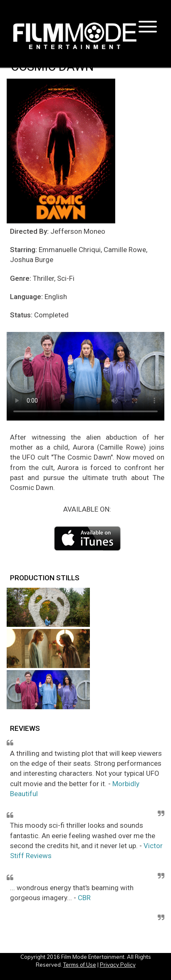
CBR (84, 898)
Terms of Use (80, 965)
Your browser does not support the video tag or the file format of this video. (85, 376)
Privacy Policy (118, 965)
